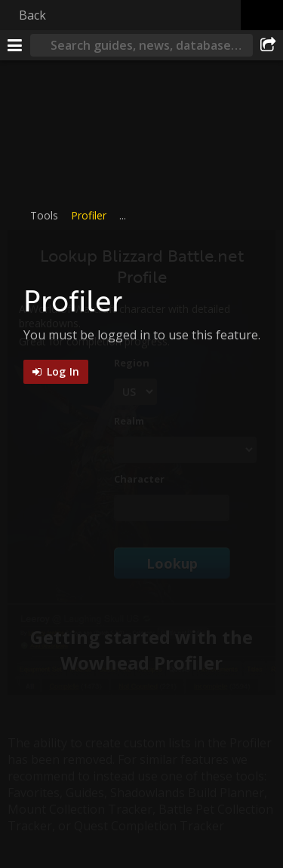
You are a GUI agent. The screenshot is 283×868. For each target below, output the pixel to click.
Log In (62, 371)
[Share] (268, 45)
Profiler (89, 215)
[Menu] (15, 45)
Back (32, 15)
